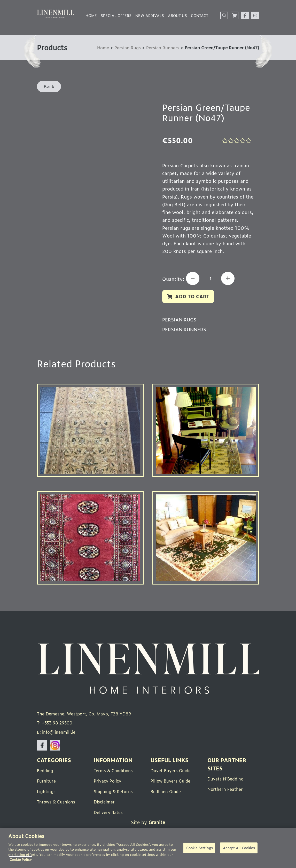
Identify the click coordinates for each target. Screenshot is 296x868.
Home (91, 15)
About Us (177, 15)
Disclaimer (104, 802)
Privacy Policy (108, 782)
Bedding (45, 771)
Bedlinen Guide (166, 792)
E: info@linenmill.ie (57, 733)
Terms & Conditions (114, 771)
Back (49, 86)
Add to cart (193, 297)
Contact (200, 15)
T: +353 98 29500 (55, 724)
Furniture (46, 782)
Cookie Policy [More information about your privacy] (21, 859)
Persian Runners (163, 47)
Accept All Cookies (239, 848)
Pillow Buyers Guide (171, 782)
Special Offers (116, 15)
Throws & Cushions (57, 802)
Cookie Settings (199, 848)
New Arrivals (150, 15)
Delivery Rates (109, 812)
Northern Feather (225, 790)
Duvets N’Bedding (226, 779)
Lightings (46, 792)
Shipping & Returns (114, 792)
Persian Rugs (127, 47)
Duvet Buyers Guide (171, 771)
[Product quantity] (211, 279)
